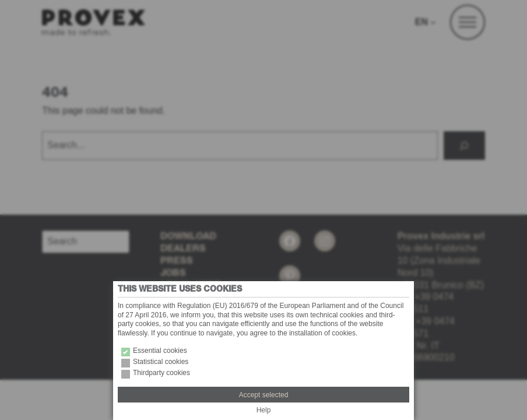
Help (264, 410)
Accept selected (264, 395)
